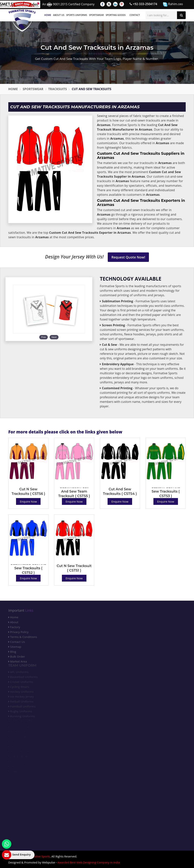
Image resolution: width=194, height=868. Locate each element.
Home (48, 15)
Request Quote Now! (128, 257)
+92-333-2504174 (143, 4)
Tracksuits (58, 89)
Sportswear (96, 15)
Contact (135, 15)
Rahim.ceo (173, 4)
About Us (59, 15)
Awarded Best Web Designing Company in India (89, 862)
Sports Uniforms (77, 15)
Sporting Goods (116, 15)
